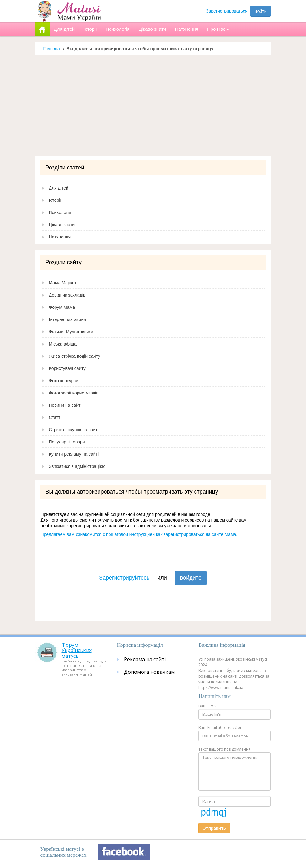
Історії (55, 200)
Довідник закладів (67, 295)
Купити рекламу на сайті (74, 454)
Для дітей (59, 188)
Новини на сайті (65, 405)
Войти (260, 11)
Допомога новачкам (149, 672)
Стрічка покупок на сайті (74, 430)
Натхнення (60, 237)
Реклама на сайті (145, 659)
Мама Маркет (63, 283)
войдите (191, 578)
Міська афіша (63, 344)
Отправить (214, 828)
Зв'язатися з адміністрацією (77, 466)
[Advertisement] (153, 105)
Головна (52, 49)
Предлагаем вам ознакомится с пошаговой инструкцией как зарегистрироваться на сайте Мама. (139, 534)
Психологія (60, 212)
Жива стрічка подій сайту (75, 356)
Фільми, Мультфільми (71, 332)
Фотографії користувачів (74, 393)
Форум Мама (62, 307)
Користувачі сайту (67, 368)
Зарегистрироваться (227, 11)
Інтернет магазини (67, 319)
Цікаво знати (62, 225)
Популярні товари (67, 442)
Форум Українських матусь (77, 650)
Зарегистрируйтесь (124, 578)
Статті (55, 417)
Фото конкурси (64, 381)
